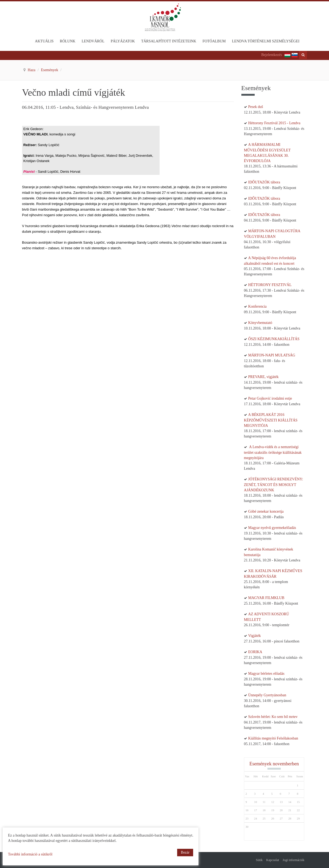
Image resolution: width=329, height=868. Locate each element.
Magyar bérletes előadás (266, 674)
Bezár (185, 852)
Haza (32, 70)
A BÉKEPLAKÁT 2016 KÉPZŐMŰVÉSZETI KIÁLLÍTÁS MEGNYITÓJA (271, 420)
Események (50, 70)
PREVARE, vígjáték (263, 377)
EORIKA (255, 652)
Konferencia (257, 306)
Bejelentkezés (272, 55)
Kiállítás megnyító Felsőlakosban (273, 738)
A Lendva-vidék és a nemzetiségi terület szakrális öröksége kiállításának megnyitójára (273, 452)
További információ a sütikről (30, 854)
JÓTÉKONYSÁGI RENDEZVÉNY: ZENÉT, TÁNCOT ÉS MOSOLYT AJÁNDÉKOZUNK (274, 485)
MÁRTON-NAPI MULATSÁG (272, 355)
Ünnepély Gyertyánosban (267, 695)
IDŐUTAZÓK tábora (264, 182)
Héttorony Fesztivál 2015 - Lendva (274, 123)
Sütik (259, 860)
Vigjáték (255, 636)
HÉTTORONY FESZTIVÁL (270, 285)
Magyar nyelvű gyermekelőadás (272, 528)
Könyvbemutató (260, 323)
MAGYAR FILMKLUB (266, 598)
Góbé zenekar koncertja (266, 511)
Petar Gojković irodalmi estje (270, 398)
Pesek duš (256, 107)
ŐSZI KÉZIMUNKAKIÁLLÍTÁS (274, 339)
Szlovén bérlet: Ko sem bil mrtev (273, 717)
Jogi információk (294, 860)
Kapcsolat (273, 860)
